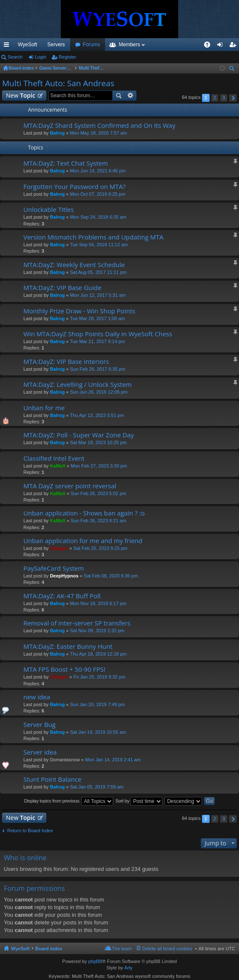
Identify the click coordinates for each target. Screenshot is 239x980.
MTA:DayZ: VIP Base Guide (62, 288)
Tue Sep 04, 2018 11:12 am (99, 245)
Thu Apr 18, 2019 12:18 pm (98, 654)
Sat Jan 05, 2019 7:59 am (97, 787)
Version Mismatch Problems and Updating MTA (93, 237)
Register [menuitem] (235, 46)
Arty (128, 968)
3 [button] (224, 98)
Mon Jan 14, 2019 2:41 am (113, 760)
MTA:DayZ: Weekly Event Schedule (74, 265)
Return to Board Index (30, 831)
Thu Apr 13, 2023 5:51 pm (97, 415)
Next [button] (233, 98)
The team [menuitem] (122, 949)
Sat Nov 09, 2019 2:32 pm (97, 631)
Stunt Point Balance (52, 779)
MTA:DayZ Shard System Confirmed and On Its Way (99, 125)
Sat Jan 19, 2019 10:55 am (98, 732)
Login (41, 57)
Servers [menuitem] (56, 45)
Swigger (59, 548)
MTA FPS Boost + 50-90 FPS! (64, 669)
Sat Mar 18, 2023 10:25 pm (98, 442)
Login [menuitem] (222, 46)
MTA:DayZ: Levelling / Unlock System (78, 384)
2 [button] (215, 98)
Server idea (40, 752)
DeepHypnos (64, 576)
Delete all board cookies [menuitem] (167, 949)
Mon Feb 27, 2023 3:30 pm (99, 466)
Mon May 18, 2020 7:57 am (98, 133)
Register (67, 57)
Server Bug (40, 725)
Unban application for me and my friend (83, 541)
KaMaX (58, 466)
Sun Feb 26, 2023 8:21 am (98, 521)
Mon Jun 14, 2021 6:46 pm (98, 171)
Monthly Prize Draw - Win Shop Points (79, 311)
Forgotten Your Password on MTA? (74, 187)
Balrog (57, 133)
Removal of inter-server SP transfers (77, 623)
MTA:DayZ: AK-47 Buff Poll (62, 596)
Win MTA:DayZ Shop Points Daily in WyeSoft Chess (98, 334)
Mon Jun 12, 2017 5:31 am (98, 295)
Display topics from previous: (69, 801)
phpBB (95, 961)
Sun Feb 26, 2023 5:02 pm (98, 493)
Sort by (139, 801)
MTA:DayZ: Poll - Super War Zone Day (79, 435)
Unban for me (44, 408)
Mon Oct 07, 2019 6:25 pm (97, 194)
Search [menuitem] (233, 69)
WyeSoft (27, 45)
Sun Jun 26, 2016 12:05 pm (98, 392)
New (21, 95)
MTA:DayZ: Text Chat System (66, 163)
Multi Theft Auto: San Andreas (58, 83)
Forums (138, 45)
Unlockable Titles (48, 210)
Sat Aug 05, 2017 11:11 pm (98, 272)
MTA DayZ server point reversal (70, 486)
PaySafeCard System (54, 568)
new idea (37, 697)
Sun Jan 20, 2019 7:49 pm (97, 704)
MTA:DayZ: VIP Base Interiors (66, 362)
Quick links (8, 46)
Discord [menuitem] (102, 45)
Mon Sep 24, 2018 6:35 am (98, 217)
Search (15, 57)
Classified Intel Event (54, 458)
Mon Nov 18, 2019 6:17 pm (98, 603)
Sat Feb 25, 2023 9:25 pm (100, 548)
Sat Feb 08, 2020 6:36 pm (111, 576)
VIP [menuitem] (79, 45)
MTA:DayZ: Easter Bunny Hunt (68, 646)
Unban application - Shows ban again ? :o (84, 513)
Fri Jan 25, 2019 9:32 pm (99, 677)
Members (175, 45)
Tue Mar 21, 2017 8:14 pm (97, 341)
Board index (49, 949)
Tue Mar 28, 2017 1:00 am (97, 318)
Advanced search (131, 96)
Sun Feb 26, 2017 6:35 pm (97, 369)
